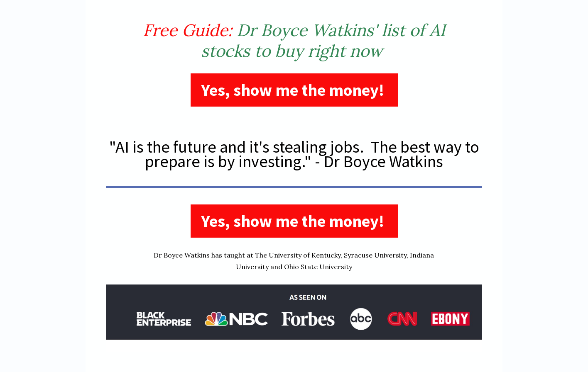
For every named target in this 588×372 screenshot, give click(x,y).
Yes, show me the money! (294, 90)
